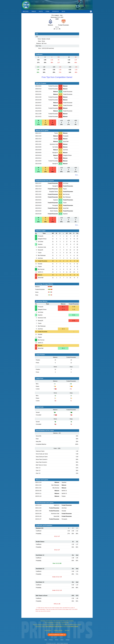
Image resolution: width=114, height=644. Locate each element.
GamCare (67, 630)
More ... (77, 175)
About (62, 640)
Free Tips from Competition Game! (57, 77)
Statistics (55, 11)
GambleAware (48, 630)
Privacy (51, 640)
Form (47, 11)
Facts (41, 11)
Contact (68, 640)
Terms (57, 640)
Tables (34, 11)
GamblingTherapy (58, 630)
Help (46, 640)
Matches (26, 11)
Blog (63, 11)
